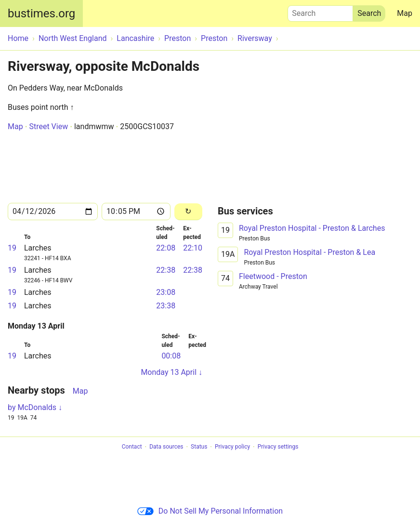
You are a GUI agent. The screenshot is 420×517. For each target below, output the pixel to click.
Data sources (166, 447)
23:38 (166, 306)
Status (199, 447)
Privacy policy (232, 447)
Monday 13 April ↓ (171, 372)
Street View (48, 126)
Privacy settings (278, 447)
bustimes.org (41, 13)
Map (405, 13)
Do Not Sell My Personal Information (210, 511)
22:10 (193, 248)
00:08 (171, 356)
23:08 (166, 292)
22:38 (166, 270)
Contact (132, 447)
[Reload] (188, 212)
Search (320, 11)
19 (12, 248)
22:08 (166, 248)
